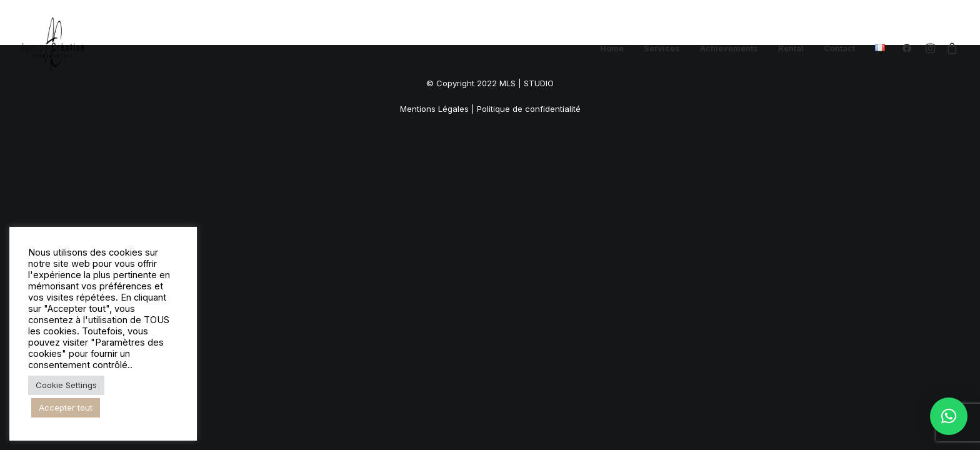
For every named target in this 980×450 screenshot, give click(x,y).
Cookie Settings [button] (66, 385)
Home (612, 48)
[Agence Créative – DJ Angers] (52, 48)
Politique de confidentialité (529, 109)
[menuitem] (612, 48)
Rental (791, 48)
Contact (839, 48)
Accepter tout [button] (66, 407)
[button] (910, 48)
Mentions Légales (434, 109)
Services (662, 48)
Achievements (729, 48)
